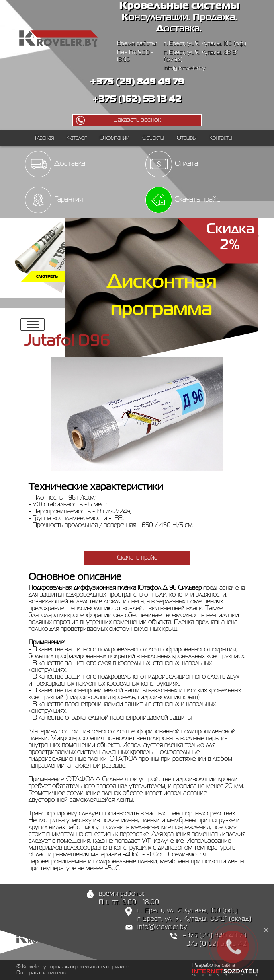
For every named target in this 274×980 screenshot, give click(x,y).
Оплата (186, 164)
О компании (115, 138)
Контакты (221, 138)
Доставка (70, 164)
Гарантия (68, 200)
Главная (44, 138)
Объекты (153, 138)
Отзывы (187, 138)
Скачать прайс (197, 200)
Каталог (77, 138)
